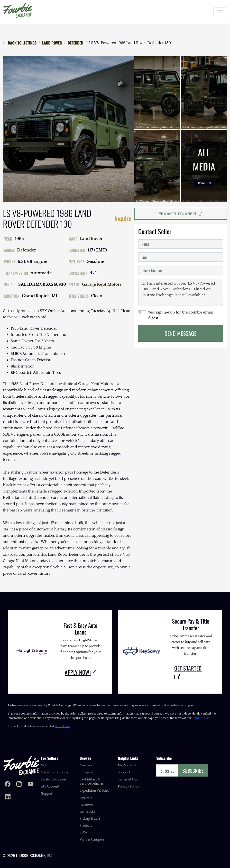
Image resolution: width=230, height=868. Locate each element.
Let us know (63, 726)
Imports (86, 797)
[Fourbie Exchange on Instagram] (19, 785)
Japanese (86, 805)
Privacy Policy (128, 787)
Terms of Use (201, 718)
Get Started (188, 672)
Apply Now (80, 672)
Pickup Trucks (90, 819)
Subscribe (193, 770)
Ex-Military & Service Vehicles (92, 782)
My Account (50, 787)
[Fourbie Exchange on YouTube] (31, 785)
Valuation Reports (55, 772)
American (87, 765)
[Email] (167, 770)
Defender (76, 43)
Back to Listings (20, 43)
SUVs (83, 832)
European (87, 772)
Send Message (181, 333)
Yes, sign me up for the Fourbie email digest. (180, 315)
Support (47, 794)
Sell (44, 765)
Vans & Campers (92, 840)
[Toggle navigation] (220, 12)
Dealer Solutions (54, 779)
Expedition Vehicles (94, 791)
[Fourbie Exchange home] (21, 765)
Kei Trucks (87, 812)
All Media (204, 166)
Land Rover (52, 43)
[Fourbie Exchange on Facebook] (8, 785)
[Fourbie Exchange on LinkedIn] (8, 797)
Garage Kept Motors (102, 285)
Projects (86, 826)
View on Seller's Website (181, 214)
